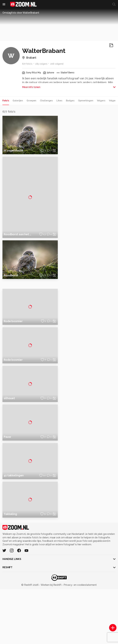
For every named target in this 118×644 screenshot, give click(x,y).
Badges (70, 101)
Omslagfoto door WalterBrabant (21, 13)
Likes (59, 101)
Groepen (31, 101)
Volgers (101, 101)
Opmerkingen (86, 101)
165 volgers (41, 64)
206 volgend (57, 64)
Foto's (6, 101)
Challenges (46, 101)
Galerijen (18, 101)
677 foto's (27, 64)
